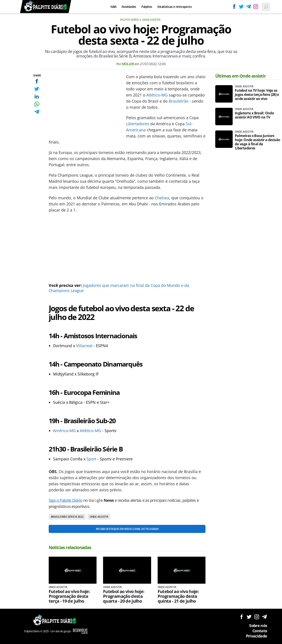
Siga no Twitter (249, 617)
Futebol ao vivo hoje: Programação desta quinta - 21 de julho (178, 596)
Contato (260, 631)
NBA (113, 7)
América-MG (64, 431)
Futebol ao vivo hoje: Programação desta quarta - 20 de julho (124, 596)
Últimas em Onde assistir (240, 76)
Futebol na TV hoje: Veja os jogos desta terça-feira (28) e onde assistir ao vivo (257, 95)
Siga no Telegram (264, 617)
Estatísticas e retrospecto (175, 7)
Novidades (129, 7)
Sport (91, 459)
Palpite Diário (130, 20)
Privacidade (257, 636)
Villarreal (84, 346)
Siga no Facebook (241, 617)
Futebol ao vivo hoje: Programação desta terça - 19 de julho (69, 596)
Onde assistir (151, 20)
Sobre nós (258, 625)
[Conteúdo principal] (141, 322)
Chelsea (162, 198)
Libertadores (138, 124)
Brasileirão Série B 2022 (67, 517)
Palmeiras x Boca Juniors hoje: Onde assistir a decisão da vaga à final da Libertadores (257, 142)
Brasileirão (179, 101)
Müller (128, 64)
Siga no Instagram (257, 617)
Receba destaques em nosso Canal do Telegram (127, 529)
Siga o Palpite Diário (66, 500)
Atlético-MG (157, 95)
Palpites (147, 7)
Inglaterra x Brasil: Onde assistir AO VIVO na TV (254, 115)
